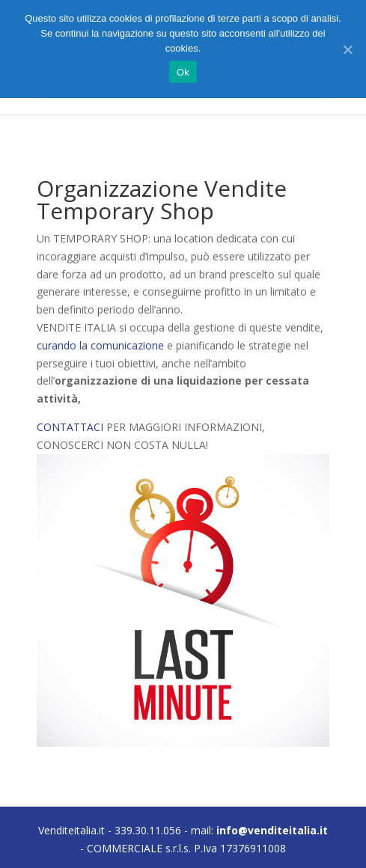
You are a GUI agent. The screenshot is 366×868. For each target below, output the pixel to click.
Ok (183, 72)
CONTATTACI (70, 427)
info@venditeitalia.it (272, 830)
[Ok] (347, 49)
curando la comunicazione (100, 345)
